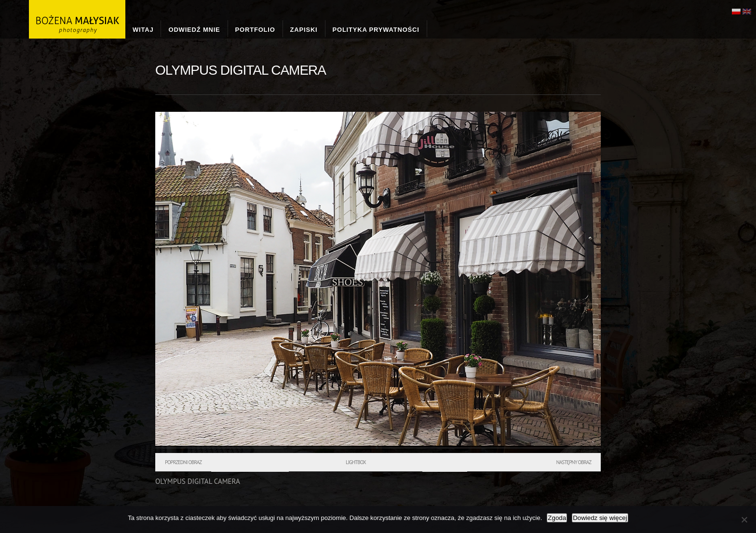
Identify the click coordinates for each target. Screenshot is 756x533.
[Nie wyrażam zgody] (744, 520)
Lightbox (356, 462)
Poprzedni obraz (183, 462)
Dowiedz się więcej (600, 518)
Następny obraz (574, 462)
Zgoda (557, 518)
